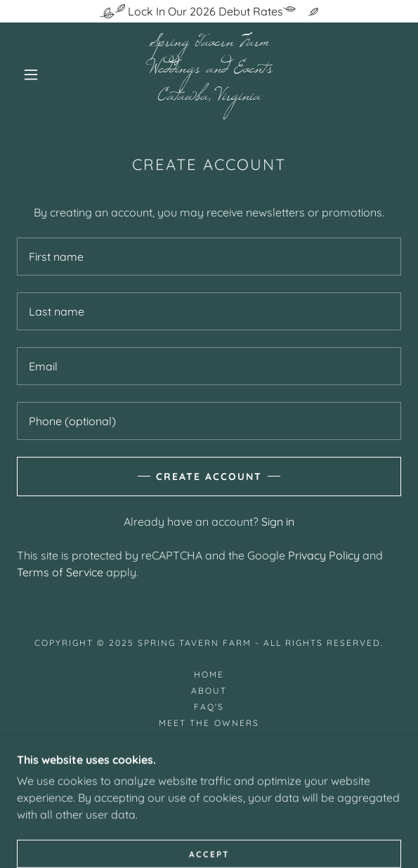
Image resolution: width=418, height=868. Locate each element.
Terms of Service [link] (60, 572)
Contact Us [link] (209, 755)
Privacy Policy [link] (324, 555)
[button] (36, 75)
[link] (209, 74)
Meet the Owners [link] (209, 723)
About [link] (209, 691)
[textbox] (209, 257)
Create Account (209, 477)
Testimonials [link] (209, 739)
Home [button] (209, 674)
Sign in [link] (278, 522)
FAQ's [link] (209, 707)
